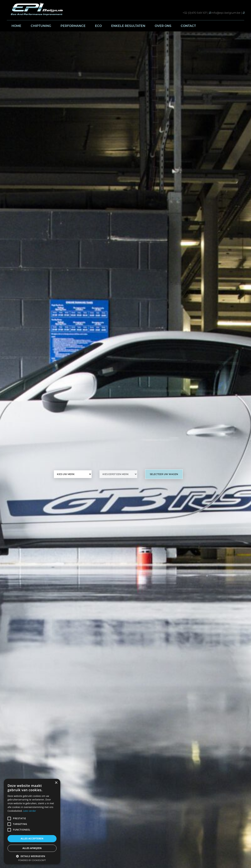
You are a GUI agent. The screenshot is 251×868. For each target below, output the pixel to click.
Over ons (163, 26)
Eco (98, 26)
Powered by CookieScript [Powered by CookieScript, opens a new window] (32, 860)
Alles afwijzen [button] (32, 848)
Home (16, 26)
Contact (188, 26)
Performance (73, 26)
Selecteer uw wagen (164, 474)
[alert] (32, 822)
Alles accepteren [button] (32, 839)
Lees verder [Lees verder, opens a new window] (30, 811)
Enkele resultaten (128, 26)
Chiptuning (41, 26)
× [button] (56, 783)
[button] (32, 856)
